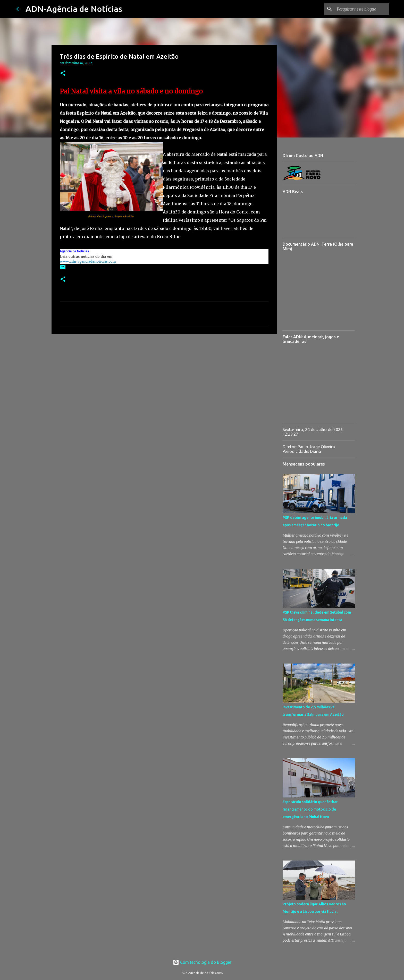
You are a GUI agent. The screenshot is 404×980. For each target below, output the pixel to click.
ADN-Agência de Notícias (74, 9)
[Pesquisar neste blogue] (362, 9)
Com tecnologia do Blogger (202, 962)
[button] (63, 74)
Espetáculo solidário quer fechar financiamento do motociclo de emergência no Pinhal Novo (310, 809)
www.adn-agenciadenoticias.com (88, 261)
